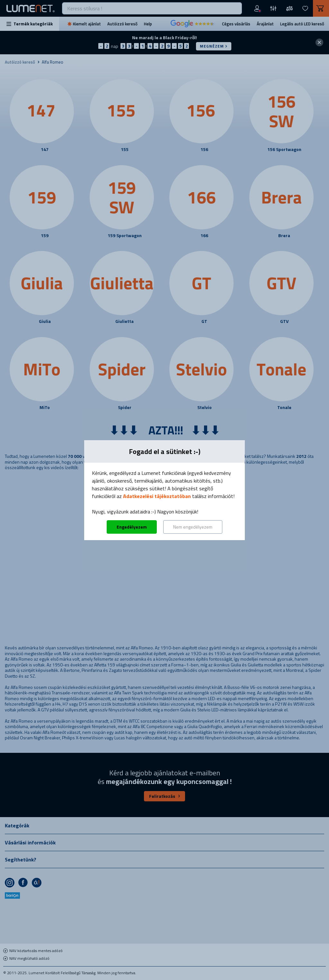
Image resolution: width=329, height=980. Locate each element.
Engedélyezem (132, 527)
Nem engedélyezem (193, 527)
